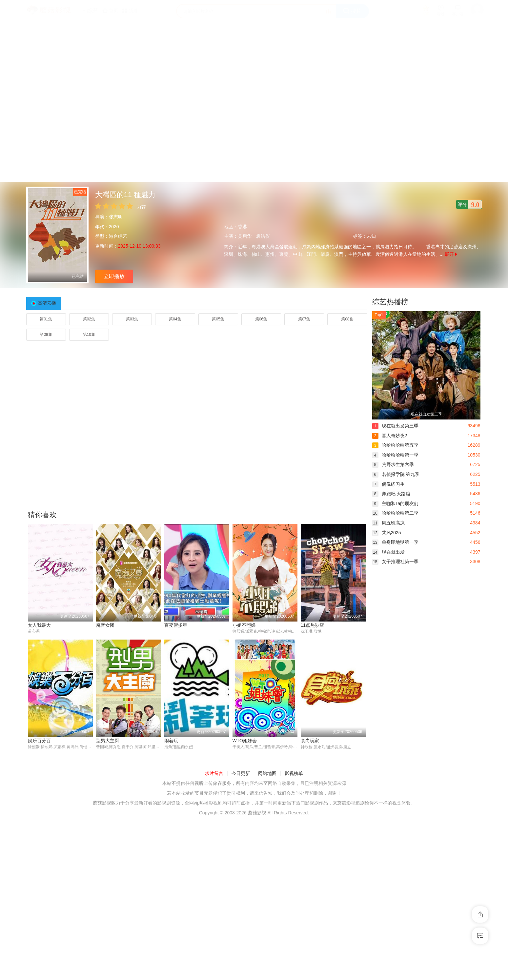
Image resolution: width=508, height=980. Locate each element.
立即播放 (114, 276)
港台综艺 (118, 236)
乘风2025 (387, 533)
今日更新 (241, 774)
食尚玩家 (310, 741)
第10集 (89, 335)
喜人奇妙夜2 (390, 436)
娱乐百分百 (39, 741)
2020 (114, 227)
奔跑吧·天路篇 (391, 494)
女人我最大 (39, 625)
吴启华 (245, 236)
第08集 (347, 319)
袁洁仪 (263, 236)
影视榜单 (294, 774)
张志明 (116, 217)
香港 (242, 227)
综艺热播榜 (390, 302)
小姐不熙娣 (244, 625)
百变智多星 (176, 625)
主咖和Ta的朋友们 (396, 503)
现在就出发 (388, 552)
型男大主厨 (108, 741)
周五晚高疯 (388, 523)
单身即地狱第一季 (395, 542)
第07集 (304, 319)
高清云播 (47, 303)
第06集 (261, 319)
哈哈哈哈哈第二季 (395, 513)
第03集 (132, 319)
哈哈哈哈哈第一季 (395, 455)
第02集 (89, 319)
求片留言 (214, 774)
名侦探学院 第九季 (396, 474)
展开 (451, 254)
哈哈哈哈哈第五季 (395, 445)
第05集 (218, 319)
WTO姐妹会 (245, 741)
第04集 (175, 319)
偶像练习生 (388, 484)
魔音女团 (105, 625)
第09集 (46, 335)
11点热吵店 (313, 625)
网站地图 (267, 774)
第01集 (46, 319)
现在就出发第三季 (395, 426)
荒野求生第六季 (393, 464)
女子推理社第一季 (395, 561)
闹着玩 (171, 741)
